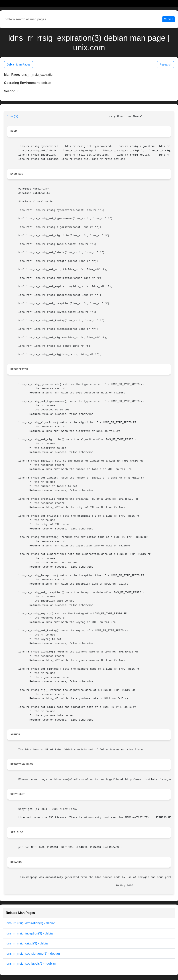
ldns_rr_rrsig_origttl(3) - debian (28, 943)
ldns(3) (13, 117)
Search (169, 19)
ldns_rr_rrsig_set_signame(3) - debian (33, 954)
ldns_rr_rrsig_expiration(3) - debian (31, 923)
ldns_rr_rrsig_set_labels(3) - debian (31, 964)
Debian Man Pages (18, 65)
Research (165, 65)
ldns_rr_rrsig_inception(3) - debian (30, 933)
